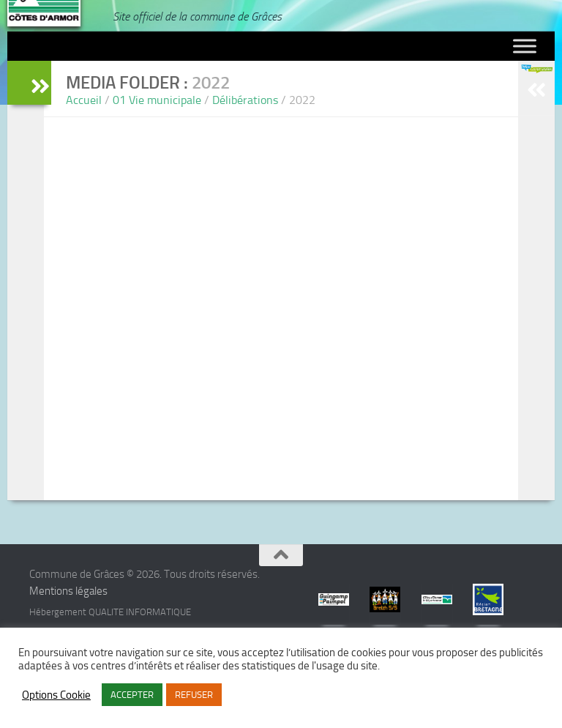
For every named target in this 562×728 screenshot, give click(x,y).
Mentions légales (68, 591)
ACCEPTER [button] (132, 695)
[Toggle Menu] (525, 47)
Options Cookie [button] (56, 695)
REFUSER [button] (194, 695)
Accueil (84, 100)
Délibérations (245, 100)
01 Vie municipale (157, 100)
